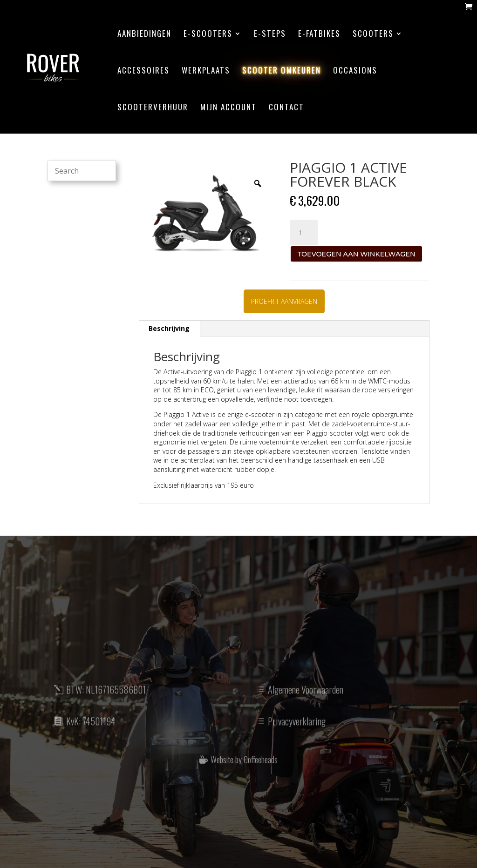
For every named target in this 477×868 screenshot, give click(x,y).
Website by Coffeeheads (244, 767)
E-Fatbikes (319, 35)
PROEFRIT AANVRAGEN (284, 301)
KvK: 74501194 (91, 730)
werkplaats (206, 71)
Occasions (355, 71)
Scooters (373, 35)
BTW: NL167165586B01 (106, 699)
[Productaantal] (304, 233)
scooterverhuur (153, 108)
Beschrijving (169, 328)
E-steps (270, 35)
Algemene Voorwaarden (306, 699)
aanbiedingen (144, 35)
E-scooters (208, 35)
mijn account (228, 108)
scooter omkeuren (282, 71)
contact (286, 108)
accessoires (143, 71)
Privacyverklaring (297, 730)
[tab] (169, 329)
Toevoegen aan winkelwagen (357, 254)
